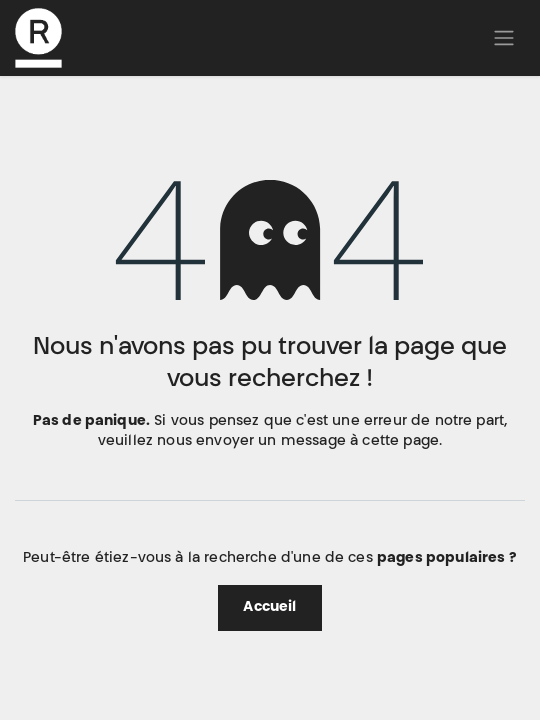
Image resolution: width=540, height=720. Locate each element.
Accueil (269, 608)
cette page (400, 442)
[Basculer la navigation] (504, 38)
